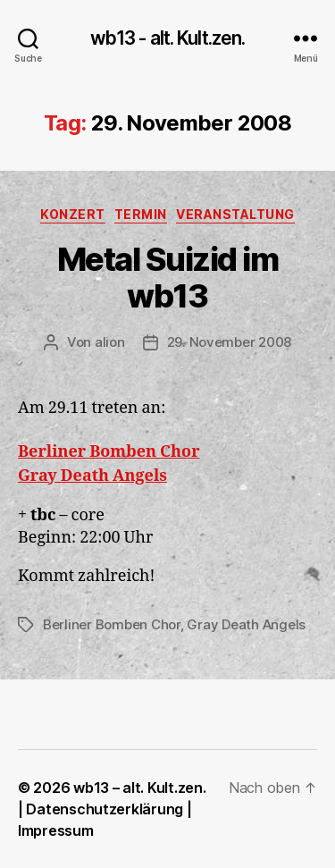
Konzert (73, 214)
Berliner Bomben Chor (112, 624)
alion (110, 342)
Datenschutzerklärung (105, 809)
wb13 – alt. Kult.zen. (139, 788)
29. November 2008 (230, 342)
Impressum (56, 830)
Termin (141, 214)
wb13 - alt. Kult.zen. (168, 38)
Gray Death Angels (246, 624)
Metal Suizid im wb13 (168, 278)
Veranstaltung (235, 214)
